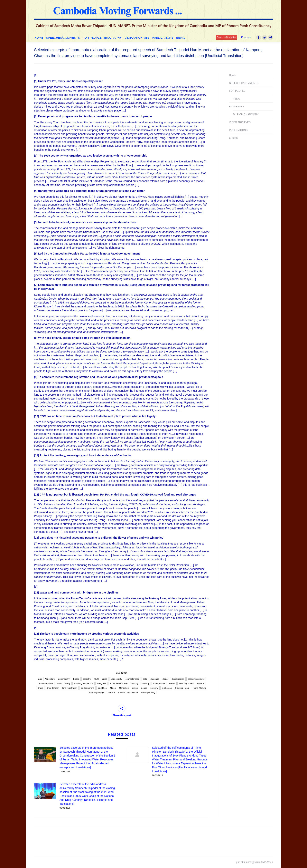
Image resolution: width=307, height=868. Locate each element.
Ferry (68, 684)
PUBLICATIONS (238, 130)
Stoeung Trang (182, 688)
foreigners (101, 684)
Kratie (40, 688)
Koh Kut (201, 684)
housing (135, 684)
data (145, 679)
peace (144, 688)
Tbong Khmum (199, 688)
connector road (132, 679)
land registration (70, 688)
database (155, 679)
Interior (172, 684)
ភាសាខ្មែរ (233, 138)
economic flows (46, 684)
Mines (113, 688)
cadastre (87, 679)
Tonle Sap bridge (96, 693)
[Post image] (45, 755)
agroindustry (64, 679)
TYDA (236, 99)
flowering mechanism (84, 684)
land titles (102, 688)
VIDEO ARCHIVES (240, 122)
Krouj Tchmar (53, 688)
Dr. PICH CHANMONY (246, 114)
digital (165, 679)
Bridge (76, 679)
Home (233, 75)
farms (59, 684)
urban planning (148, 693)
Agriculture (50, 679)
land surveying (87, 688)
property (154, 688)
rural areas (167, 688)
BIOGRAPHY (237, 106)
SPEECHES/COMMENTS (244, 83)
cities (105, 679)
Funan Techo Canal (119, 684)
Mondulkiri (124, 688)
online (135, 688)
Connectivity (116, 679)
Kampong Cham (186, 684)
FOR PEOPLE (237, 91)
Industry (146, 684)
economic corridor (196, 679)
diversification (178, 679)
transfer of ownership (128, 693)
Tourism (111, 693)
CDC (97, 679)
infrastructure (159, 684)
